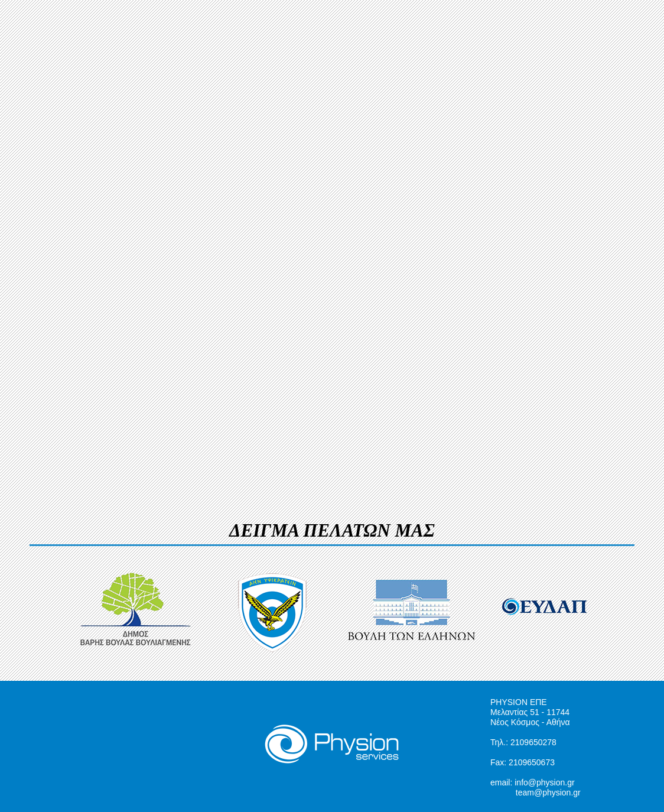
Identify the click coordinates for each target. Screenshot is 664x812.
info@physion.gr (544, 782)
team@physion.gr (548, 792)
